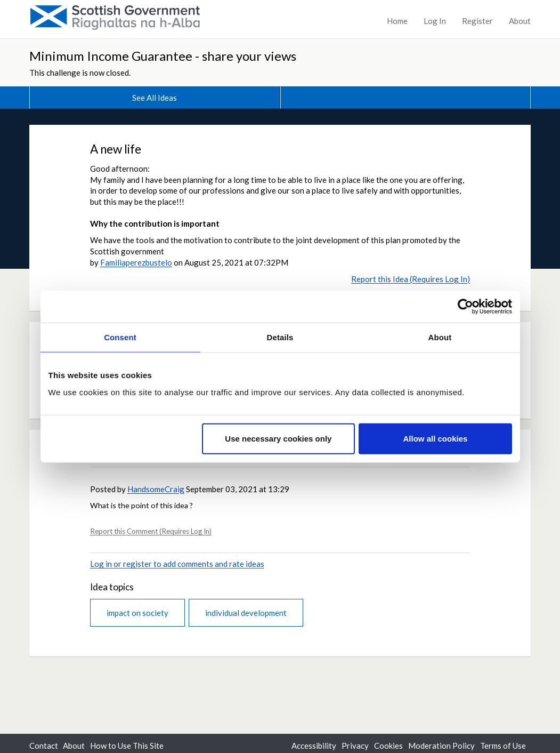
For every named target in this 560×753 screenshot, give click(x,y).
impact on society (137, 613)
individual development (246, 613)
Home (397, 21)
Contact (44, 746)
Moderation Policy (441, 746)
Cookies (388, 746)
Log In (435, 21)
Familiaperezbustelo (136, 262)
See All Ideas (155, 98)
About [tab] (440, 337)
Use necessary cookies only (278, 438)
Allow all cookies (436, 438)
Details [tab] (280, 337)
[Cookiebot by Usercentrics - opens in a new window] (465, 307)
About (520, 21)
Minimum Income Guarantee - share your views (163, 56)
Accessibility (314, 746)
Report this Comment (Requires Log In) (151, 531)
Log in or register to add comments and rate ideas (177, 564)
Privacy (355, 746)
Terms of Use (503, 746)
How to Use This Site (127, 746)
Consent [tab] (120, 337)
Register (477, 21)
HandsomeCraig (156, 489)
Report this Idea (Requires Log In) (411, 279)
